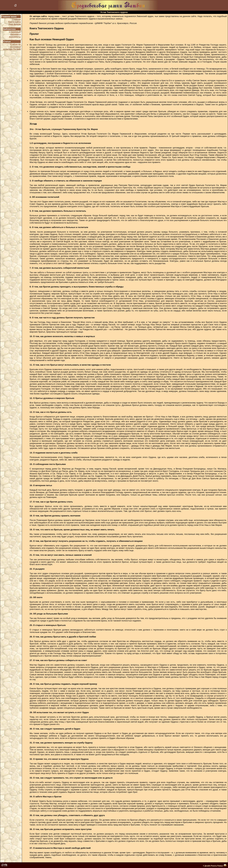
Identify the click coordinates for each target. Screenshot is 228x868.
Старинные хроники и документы (15, 34)
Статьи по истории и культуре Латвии (12, 47)
